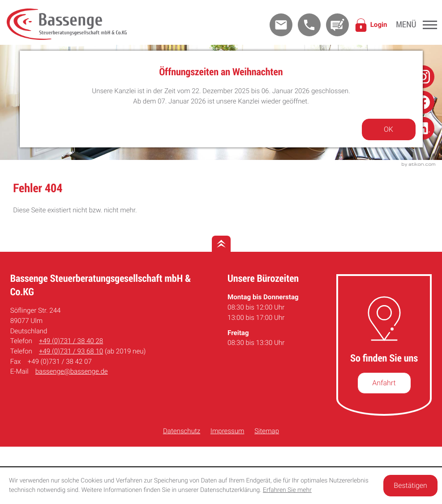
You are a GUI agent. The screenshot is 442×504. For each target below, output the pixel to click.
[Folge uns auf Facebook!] (423, 102)
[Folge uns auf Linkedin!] (423, 128)
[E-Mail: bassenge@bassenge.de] (281, 25)
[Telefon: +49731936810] (71, 351)
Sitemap (267, 431)
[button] (309, 25)
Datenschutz (182, 431)
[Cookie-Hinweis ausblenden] (410, 486)
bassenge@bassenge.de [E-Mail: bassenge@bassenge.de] (72, 371)
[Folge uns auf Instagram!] (423, 76)
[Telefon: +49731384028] (71, 341)
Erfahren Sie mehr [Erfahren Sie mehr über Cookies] (287, 490)
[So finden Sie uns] (384, 383)
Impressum (227, 431)
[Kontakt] (337, 25)
